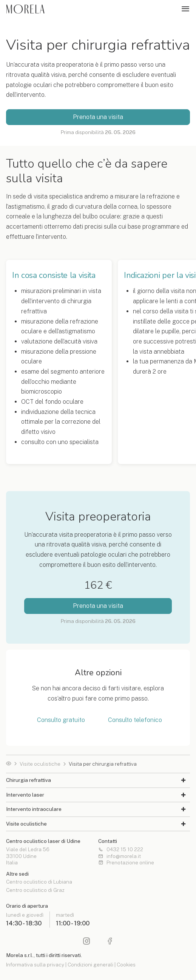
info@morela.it (120, 856)
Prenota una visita (98, 117)
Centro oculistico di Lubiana (39, 882)
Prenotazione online (126, 863)
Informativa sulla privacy (35, 965)
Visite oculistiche (40, 764)
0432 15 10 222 (121, 850)
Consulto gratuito (61, 720)
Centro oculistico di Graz (35, 890)
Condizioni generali (90, 965)
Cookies (126, 965)
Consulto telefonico (135, 720)
